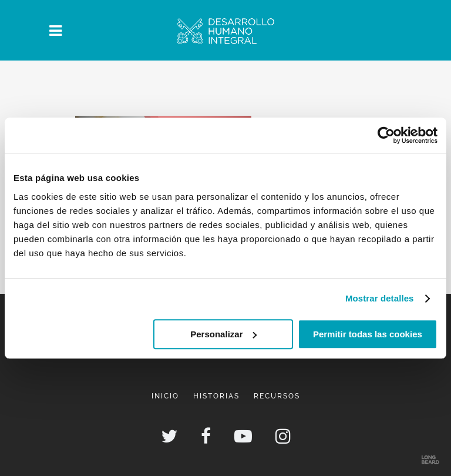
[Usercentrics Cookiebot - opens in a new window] (386, 135)
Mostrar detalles (380, 298)
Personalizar (223, 334)
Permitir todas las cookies (368, 334)
